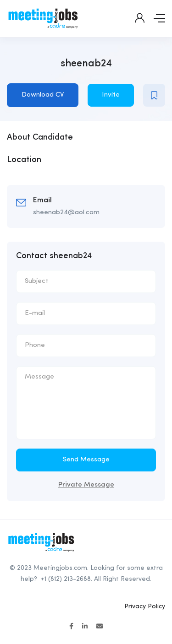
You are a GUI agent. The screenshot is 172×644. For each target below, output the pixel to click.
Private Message (86, 485)
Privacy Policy (145, 606)
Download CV (43, 95)
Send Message (86, 460)
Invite (111, 95)
